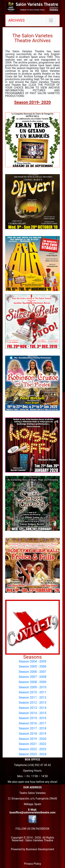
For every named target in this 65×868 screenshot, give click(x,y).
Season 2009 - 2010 (32, 687)
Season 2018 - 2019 (32, 734)
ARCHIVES (16, 20)
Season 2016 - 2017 (32, 723)
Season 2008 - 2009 (32, 682)
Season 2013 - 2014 (32, 708)
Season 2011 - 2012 (32, 697)
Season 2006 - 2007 (32, 672)
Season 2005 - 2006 (32, 666)
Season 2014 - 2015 (32, 713)
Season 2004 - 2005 (32, 661)
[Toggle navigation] (51, 20)
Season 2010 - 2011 (32, 692)
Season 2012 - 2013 (32, 702)
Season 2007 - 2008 (32, 677)
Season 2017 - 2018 (32, 728)
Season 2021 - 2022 (32, 744)
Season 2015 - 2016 (32, 718)
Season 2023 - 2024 (32, 754)
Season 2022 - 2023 (32, 749)
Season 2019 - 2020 (32, 739)
